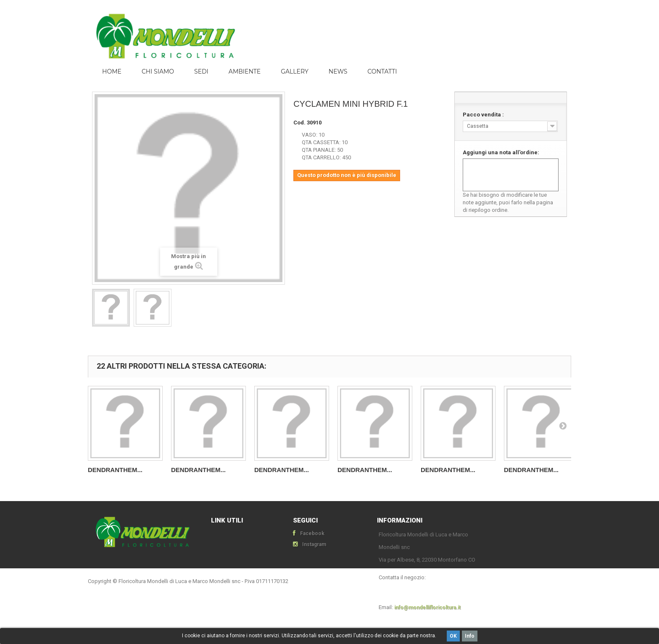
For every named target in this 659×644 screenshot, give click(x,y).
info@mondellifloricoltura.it (427, 607)
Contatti (382, 71)
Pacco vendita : (484, 115)
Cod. (299, 123)
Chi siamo (158, 71)
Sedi (201, 71)
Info (470, 636)
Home (112, 71)
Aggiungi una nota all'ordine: (501, 152)
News (338, 71)
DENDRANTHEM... (115, 470)
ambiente (245, 71)
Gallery (295, 71)
